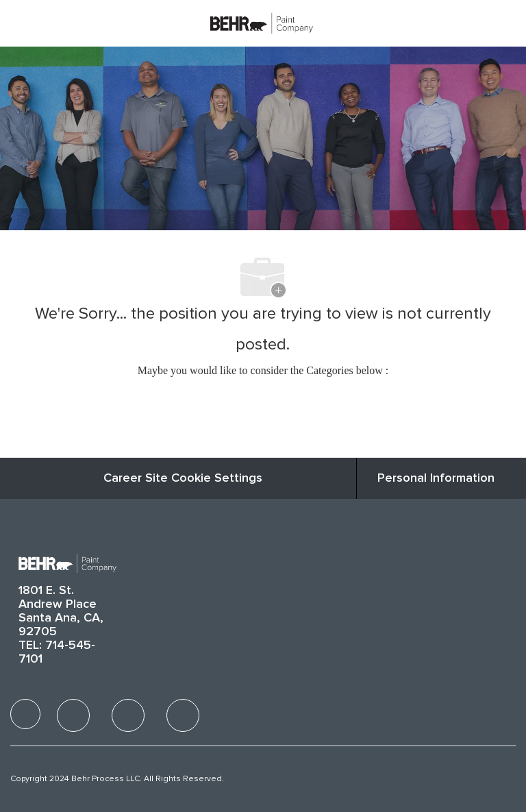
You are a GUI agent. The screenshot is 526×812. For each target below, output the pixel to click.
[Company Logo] (262, 23)
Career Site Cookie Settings (183, 478)
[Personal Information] (436, 478)
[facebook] (25, 714)
